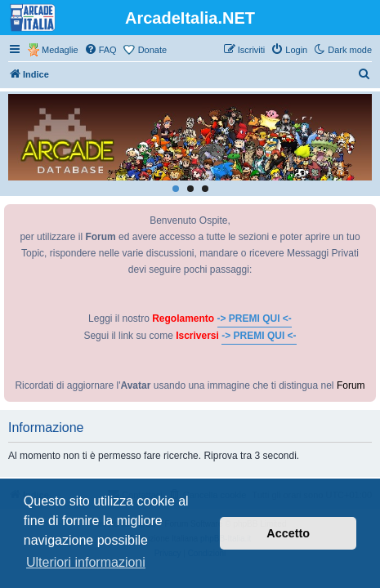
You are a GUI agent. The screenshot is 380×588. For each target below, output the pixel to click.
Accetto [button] (288, 533)
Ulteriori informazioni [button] (86, 562)
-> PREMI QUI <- (255, 318)
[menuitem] (101, 50)
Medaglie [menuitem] (60, 50)
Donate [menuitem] (152, 50)
